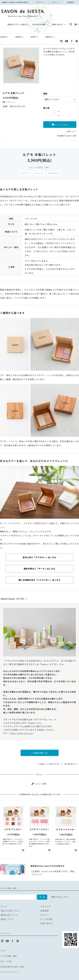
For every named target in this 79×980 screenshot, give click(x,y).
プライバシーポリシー (11, 965)
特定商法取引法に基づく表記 (14, 961)
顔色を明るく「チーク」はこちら (40, 568)
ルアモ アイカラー (13, 827)
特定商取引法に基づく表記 (67, 135)
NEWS (20, 37)
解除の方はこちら (60, 895)
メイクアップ (25, 172)
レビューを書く (39, 782)
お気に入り (9, 102)
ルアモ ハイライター (66, 828)
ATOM (9, 957)
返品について (72, 131)
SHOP (35, 37)
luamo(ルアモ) (53, 172)
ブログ (3, 948)
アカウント (41, 2)
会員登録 (71, 2)
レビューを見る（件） (39, 167)
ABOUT (50, 37)
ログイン (56, 2)
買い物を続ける (72, 763)
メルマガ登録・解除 (10, 953)
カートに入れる (60, 124)
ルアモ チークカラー (39, 827)
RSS (2, 957)
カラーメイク (39, 172)
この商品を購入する (40, 752)
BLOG (5, 37)
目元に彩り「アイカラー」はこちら (39, 557)
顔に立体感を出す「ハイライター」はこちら (40, 579)
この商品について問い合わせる (50, 763)
